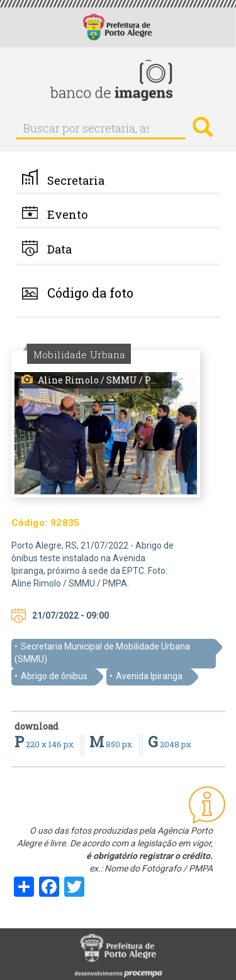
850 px (112, 744)
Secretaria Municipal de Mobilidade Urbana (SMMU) (102, 653)
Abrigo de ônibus (54, 676)
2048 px (170, 744)
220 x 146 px (45, 744)
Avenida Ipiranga (149, 676)
